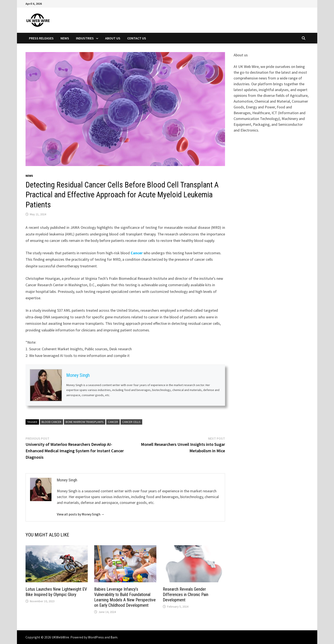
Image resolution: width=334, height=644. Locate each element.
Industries (85, 38)
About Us (113, 38)
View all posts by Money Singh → (81, 514)
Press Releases (41, 38)
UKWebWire (60, 637)
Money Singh (78, 375)
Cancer (137, 253)
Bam (114, 637)
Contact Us (137, 38)
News (65, 38)
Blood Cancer (51, 422)
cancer (113, 422)
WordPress (96, 637)
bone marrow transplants (85, 422)
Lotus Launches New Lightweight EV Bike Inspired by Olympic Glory (56, 592)
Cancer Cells (131, 422)
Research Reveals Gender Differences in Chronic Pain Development (186, 595)
